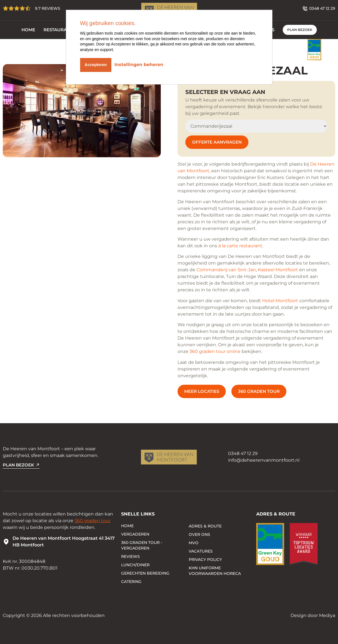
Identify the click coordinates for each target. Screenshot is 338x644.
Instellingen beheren (142, 64)
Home (28, 30)
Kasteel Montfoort (278, 270)
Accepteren (97, 64)
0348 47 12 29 (243, 453)
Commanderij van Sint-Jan (226, 270)
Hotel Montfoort (280, 301)
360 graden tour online (215, 351)
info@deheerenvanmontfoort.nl (264, 460)
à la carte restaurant (240, 246)
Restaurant (58, 30)
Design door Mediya (313, 615)
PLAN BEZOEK (300, 30)
